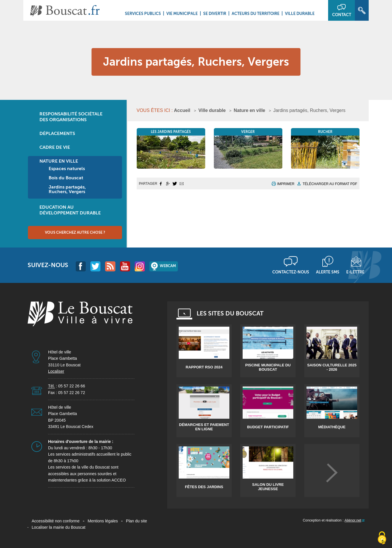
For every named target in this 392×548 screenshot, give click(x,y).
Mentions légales (103, 521)
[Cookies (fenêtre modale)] (382, 538)
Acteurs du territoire (256, 14)
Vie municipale (182, 14)
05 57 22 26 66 (72, 386)
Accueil (182, 110)
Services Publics (143, 14)
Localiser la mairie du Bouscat (59, 527)
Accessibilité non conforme (56, 521)
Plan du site (137, 521)
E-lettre (355, 272)
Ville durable (300, 14)
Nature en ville (249, 110)
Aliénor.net (353, 520)
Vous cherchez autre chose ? (75, 232)
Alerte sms (328, 272)
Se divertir (215, 14)
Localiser (56, 371)
